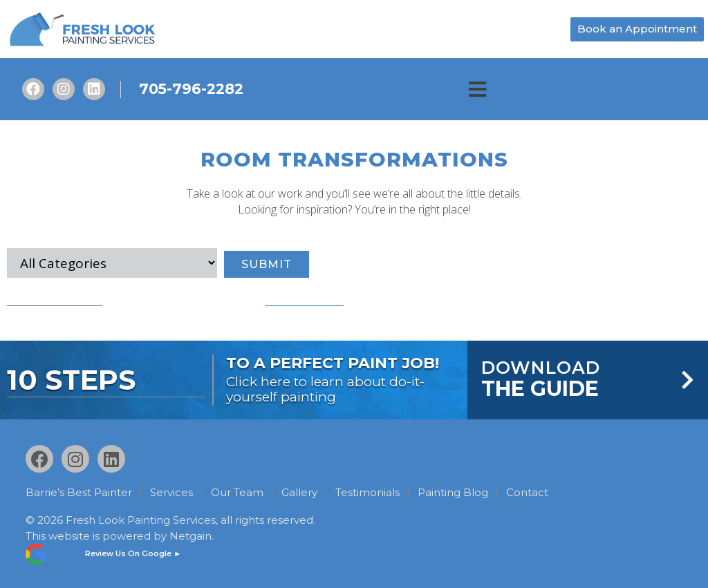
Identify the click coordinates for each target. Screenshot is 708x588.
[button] (477, 89)
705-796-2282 (191, 89)
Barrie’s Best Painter (79, 493)
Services (171, 493)
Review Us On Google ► (133, 553)
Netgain (190, 535)
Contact (527, 493)
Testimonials (367, 493)
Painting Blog (453, 493)
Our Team (237, 493)
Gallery (299, 493)
